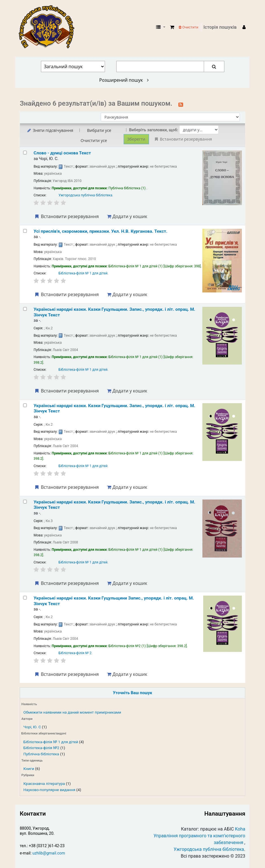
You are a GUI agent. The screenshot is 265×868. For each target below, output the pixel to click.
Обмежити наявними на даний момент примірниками (72, 712)
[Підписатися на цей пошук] (181, 104)
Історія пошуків (220, 27)
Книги (29, 769)
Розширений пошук (124, 80)
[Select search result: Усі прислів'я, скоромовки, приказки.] (25, 231)
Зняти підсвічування (50, 130)
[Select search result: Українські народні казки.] (25, 309)
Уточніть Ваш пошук (132, 693)
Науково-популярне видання (49, 790)
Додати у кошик (127, 216)
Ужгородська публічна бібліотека (85, 195)
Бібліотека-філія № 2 (75, 653)
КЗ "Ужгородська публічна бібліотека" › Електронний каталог (49, 27)
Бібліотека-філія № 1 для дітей (51, 742)
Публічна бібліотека (41, 754)
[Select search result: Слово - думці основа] (25, 153)
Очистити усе (94, 140)
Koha (240, 829)
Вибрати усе (99, 130)
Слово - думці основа (62, 153)
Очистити (189, 27)
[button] (172, 27)
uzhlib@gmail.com (49, 853)
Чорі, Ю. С (32, 727)
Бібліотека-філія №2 (41, 748)
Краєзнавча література (44, 783)
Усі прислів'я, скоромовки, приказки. (100, 231)
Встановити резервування (66, 216)
